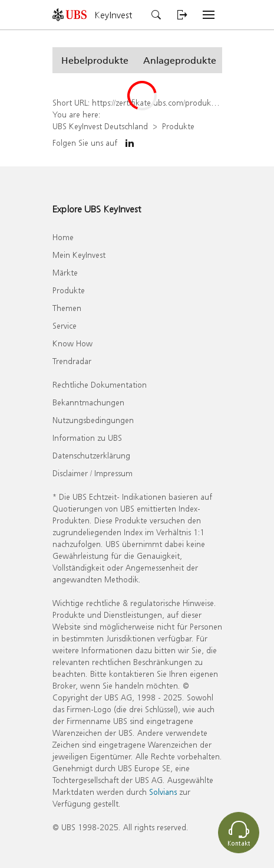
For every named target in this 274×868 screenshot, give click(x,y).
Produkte (178, 126)
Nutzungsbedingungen (93, 420)
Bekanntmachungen (88, 402)
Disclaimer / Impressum (93, 473)
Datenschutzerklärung (91, 455)
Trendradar (72, 361)
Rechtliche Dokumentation (100, 384)
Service (65, 325)
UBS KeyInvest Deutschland (100, 126)
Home (63, 237)
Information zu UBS (87, 438)
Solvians (163, 792)
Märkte (65, 272)
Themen (67, 308)
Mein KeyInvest (79, 255)
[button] (95, 60)
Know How (72, 343)
